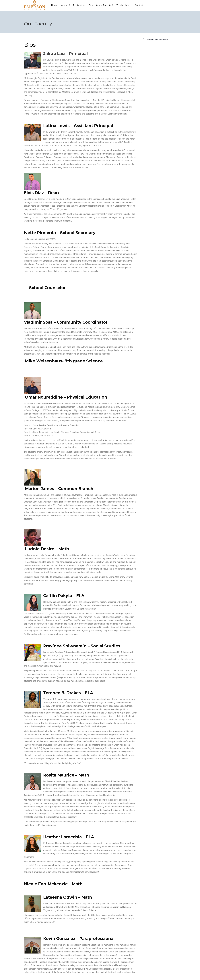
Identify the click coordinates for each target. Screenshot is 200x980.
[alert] (159, 39)
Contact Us (141, 5)
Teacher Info (123, 5)
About (64, 5)
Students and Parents (100, 5)
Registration (79, 5)
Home (54, 5)
